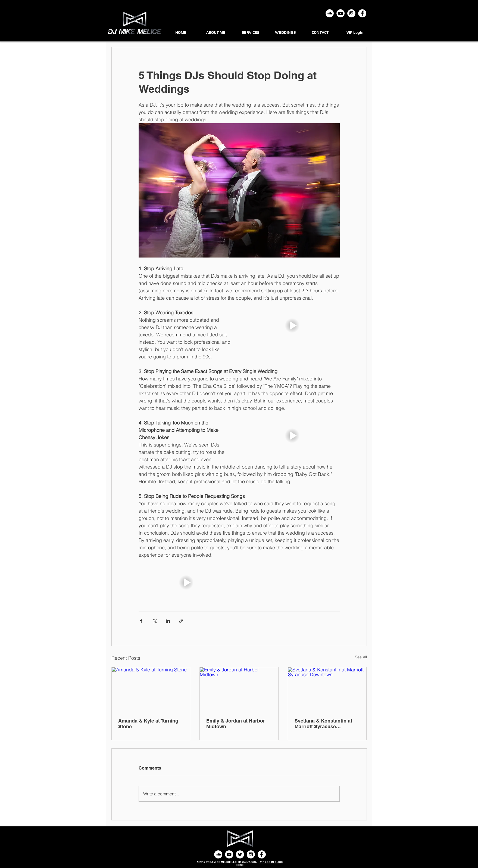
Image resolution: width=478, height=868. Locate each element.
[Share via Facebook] (141, 621)
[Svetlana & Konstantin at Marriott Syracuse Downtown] (327, 689)
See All (361, 657)
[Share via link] (181, 621)
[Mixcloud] (330, 13)
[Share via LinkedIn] (168, 621)
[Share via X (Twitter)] (154, 621)
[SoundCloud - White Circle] (218, 854)
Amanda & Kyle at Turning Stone (148, 724)
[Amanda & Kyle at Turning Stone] (151, 689)
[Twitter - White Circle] (240, 854)
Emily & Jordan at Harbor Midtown (236, 724)
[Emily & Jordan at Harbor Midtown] (239, 689)
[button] (292, 325)
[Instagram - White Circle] (351, 13)
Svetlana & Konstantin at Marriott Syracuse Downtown (323, 724)
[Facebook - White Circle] (362, 13)
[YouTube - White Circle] (340, 13)
